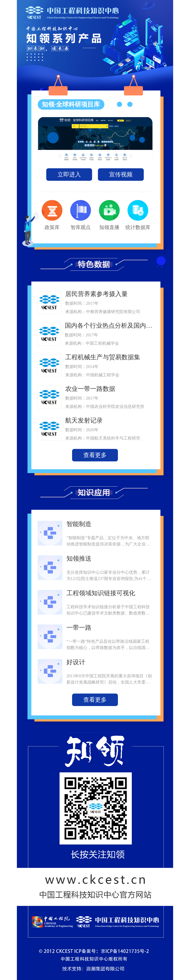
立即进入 (69, 174)
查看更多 (95, 455)
